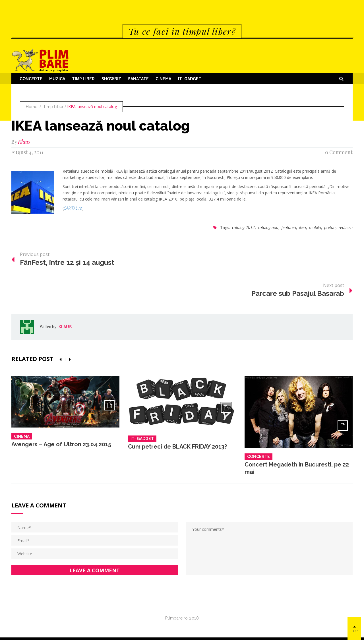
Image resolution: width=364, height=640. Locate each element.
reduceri (346, 227)
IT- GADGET (190, 79)
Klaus (24, 142)
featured (289, 227)
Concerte (31, 79)
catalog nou (268, 227)
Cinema (163, 79)
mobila (315, 227)
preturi (330, 227)
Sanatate (138, 79)
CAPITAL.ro (73, 208)
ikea (303, 227)
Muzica (57, 79)
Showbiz (111, 79)
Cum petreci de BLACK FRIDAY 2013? (177, 447)
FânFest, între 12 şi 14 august (67, 262)
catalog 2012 (243, 227)
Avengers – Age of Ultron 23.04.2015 (61, 444)
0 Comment (339, 152)
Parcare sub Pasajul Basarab (298, 293)
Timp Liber (83, 79)
